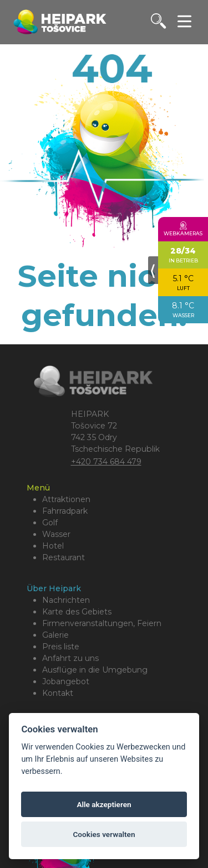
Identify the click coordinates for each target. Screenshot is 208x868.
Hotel (53, 546)
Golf (50, 523)
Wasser (56, 534)
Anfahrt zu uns (70, 658)
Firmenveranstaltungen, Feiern (102, 623)
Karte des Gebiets (77, 612)
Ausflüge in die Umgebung (95, 670)
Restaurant (64, 557)
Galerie (55, 635)
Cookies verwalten (104, 834)
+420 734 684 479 (106, 462)
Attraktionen (66, 499)
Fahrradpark (65, 511)
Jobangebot (66, 681)
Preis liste (61, 647)
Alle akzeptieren (104, 804)
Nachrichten (66, 600)
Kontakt (58, 693)
